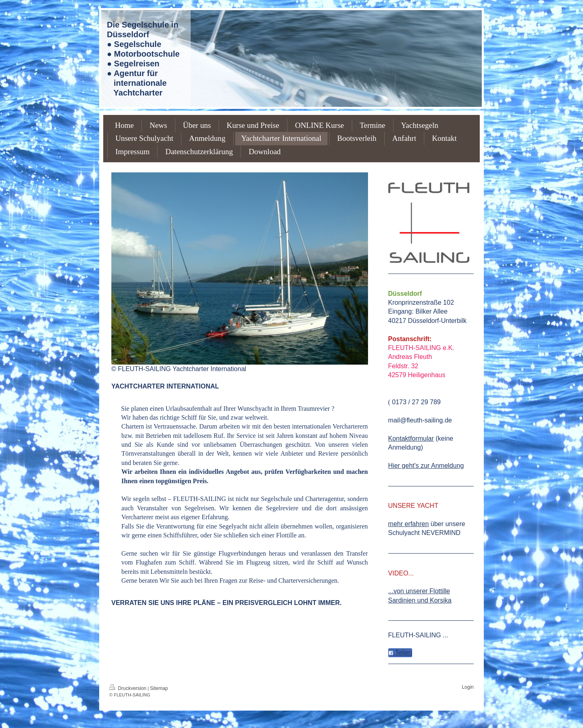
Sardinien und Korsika (420, 600)
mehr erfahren (409, 524)
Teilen (400, 653)
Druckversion (129, 688)
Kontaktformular (411, 438)
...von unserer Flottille (419, 591)
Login (468, 687)
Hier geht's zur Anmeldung (426, 466)
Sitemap (159, 688)
